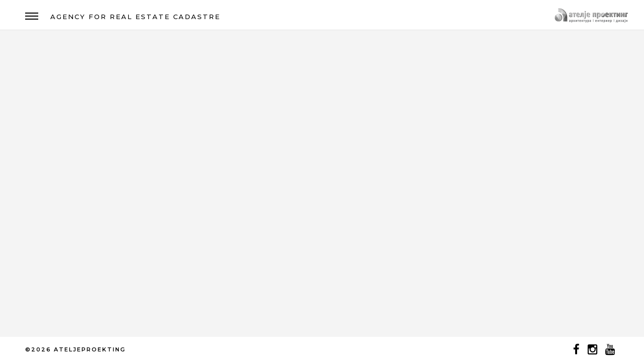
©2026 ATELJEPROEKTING (75, 349)
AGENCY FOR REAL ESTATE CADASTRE (135, 17)
